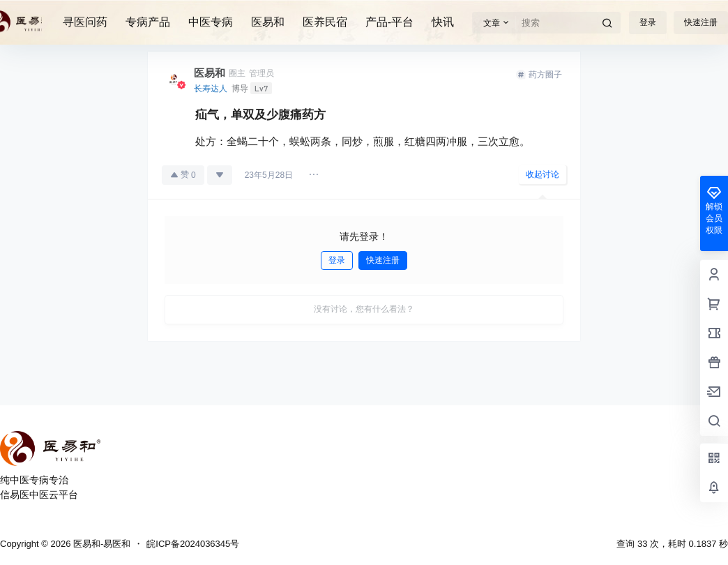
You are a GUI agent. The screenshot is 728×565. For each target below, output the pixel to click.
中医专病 (211, 22)
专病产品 (148, 22)
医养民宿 (325, 22)
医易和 (268, 22)
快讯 (443, 22)
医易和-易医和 (100, 544)
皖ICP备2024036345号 (193, 544)
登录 (648, 22)
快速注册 (701, 22)
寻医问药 (85, 22)
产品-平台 (389, 22)
